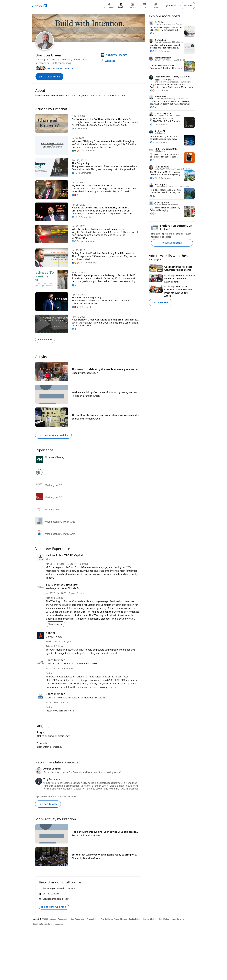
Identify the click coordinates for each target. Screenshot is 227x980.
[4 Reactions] (153, 107)
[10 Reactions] (154, 178)
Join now (171, 6)
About (53, 919)
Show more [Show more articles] (45, 339)
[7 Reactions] (152, 33)
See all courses (161, 303)
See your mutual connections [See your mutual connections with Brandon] (61, 68)
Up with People (54, 637)
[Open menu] (140, 46)
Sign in (188, 6)
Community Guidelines (43, 924)
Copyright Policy (149, 919)
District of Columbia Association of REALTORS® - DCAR (75, 698)
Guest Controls (178, 919)
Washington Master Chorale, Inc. (63, 588)
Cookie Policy (135, 919)
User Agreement (78, 919)
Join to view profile (49, 77)
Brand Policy (164, 919)
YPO (48, 559)
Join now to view (48, 804)
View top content (172, 243)
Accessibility (63, 919)
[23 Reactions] (154, 51)
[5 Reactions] (153, 90)
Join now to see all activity (53, 435)
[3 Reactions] (152, 142)
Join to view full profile (54, 907)
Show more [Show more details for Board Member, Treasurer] (55, 624)
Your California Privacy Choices (114, 919)
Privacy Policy (92, 919)
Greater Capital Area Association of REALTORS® (72, 664)
